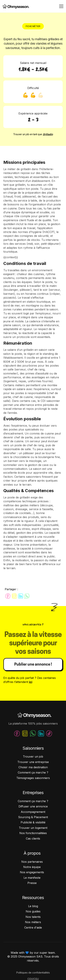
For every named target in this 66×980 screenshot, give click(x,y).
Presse (32, 883)
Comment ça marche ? (33, 772)
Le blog (33, 906)
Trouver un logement (33, 828)
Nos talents (33, 917)
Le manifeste (32, 878)
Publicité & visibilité (33, 822)
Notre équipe (32, 867)
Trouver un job (33, 757)
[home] (15, 6)
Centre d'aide (33, 928)
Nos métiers (33, 922)
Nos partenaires (32, 862)
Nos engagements (32, 872)
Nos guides (33, 911)
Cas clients (33, 838)
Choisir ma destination (33, 767)
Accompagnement (33, 812)
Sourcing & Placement (33, 817)
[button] (61, 6)
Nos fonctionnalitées (33, 833)
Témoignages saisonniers (33, 778)
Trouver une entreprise (33, 762)
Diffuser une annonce (33, 806)
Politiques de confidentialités (33, 973)
